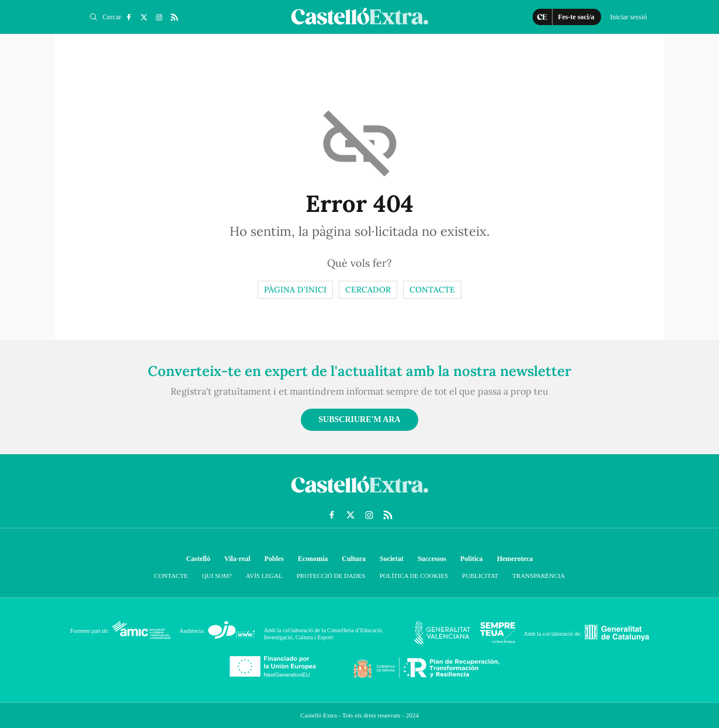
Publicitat (480, 576)
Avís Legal (264, 576)
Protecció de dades (331, 576)
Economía (313, 559)
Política (472, 559)
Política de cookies (414, 576)
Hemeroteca (515, 559)
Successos (432, 559)
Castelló (198, 559)
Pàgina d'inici (295, 290)
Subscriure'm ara (359, 419)
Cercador (368, 290)
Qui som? (217, 576)
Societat (392, 559)
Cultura (354, 559)
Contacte (432, 290)
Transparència (539, 576)
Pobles (274, 559)
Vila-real (237, 559)
